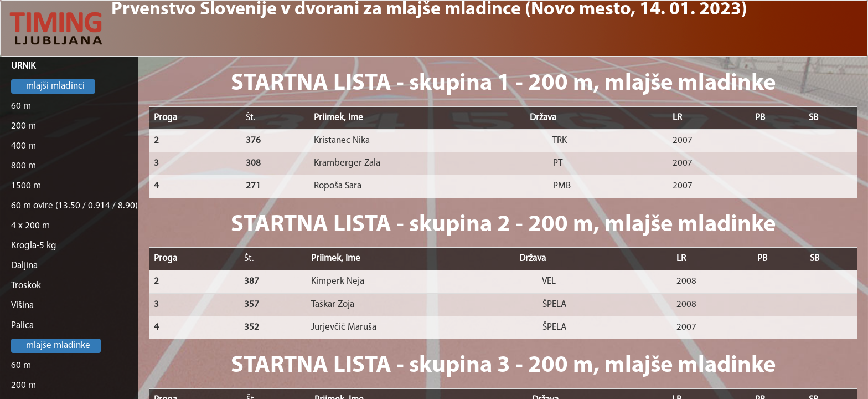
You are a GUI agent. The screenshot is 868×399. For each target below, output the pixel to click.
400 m (24, 146)
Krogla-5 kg (34, 246)
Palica (22, 326)
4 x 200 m (30, 226)
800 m (24, 166)
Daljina (24, 266)
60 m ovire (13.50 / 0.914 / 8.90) (74, 206)
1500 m (26, 186)
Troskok (26, 286)
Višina (22, 306)
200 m (24, 126)
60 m (21, 106)
